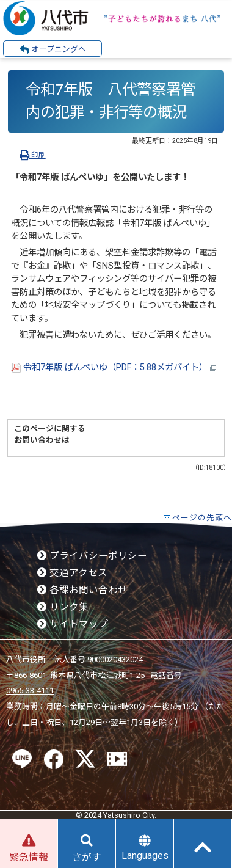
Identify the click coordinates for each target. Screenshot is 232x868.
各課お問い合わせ (82, 590)
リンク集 (63, 607)
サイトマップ (73, 624)
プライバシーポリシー (92, 556)
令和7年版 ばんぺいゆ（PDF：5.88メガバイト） (114, 367)
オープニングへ (53, 49)
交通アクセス (72, 573)
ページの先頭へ (202, 518)
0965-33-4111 (30, 691)
